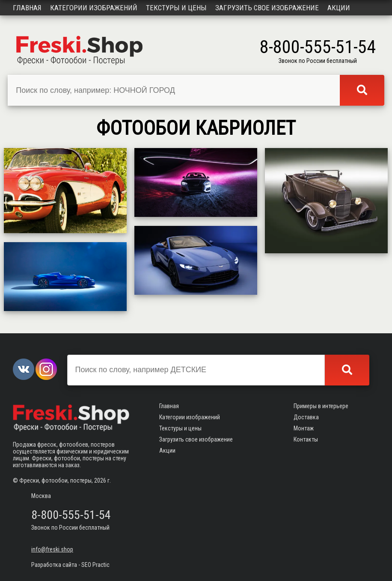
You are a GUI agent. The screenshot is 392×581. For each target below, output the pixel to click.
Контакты (306, 439)
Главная (27, 8)
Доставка (306, 417)
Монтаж (304, 428)
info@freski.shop (52, 549)
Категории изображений (94, 8)
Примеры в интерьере (321, 406)
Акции (339, 8)
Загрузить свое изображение (267, 8)
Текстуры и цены (176, 8)
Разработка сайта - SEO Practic (70, 565)
